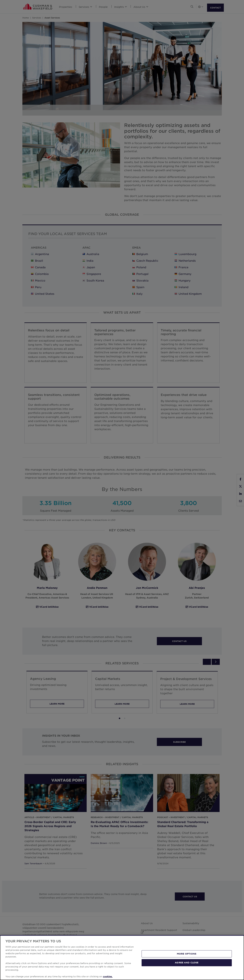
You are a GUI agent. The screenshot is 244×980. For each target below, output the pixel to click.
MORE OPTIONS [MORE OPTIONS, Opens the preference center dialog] (187, 954)
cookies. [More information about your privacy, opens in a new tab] (108, 976)
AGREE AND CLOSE (187, 963)
